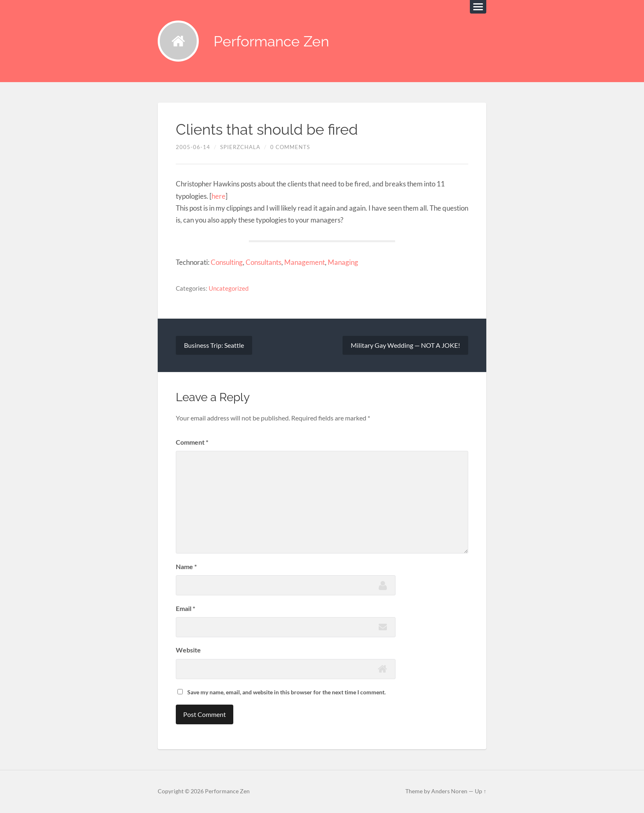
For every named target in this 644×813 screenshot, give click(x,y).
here (218, 196)
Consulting (227, 262)
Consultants (263, 262)
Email (185, 608)
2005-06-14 (193, 147)
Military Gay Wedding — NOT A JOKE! (405, 345)
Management (305, 262)
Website (188, 650)
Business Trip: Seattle (214, 345)
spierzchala (240, 147)
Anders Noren (449, 791)
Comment (192, 442)
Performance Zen (271, 41)
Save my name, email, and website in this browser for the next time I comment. (286, 692)
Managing (343, 262)
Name (186, 566)
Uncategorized (229, 288)
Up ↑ (481, 791)
